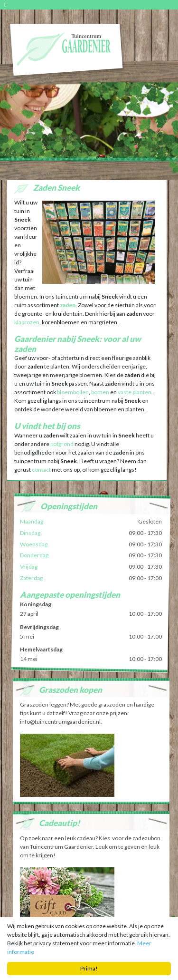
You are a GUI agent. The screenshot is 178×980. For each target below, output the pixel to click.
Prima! (89, 969)
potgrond (62, 444)
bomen (100, 392)
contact (41, 470)
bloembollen (72, 392)
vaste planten (135, 392)
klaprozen (27, 322)
